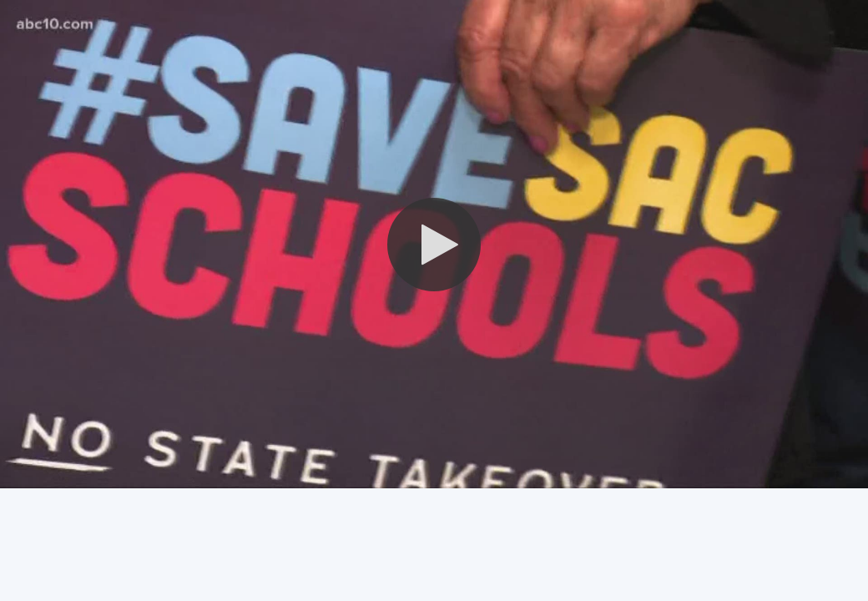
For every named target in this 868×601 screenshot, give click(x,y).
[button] (434, 245)
